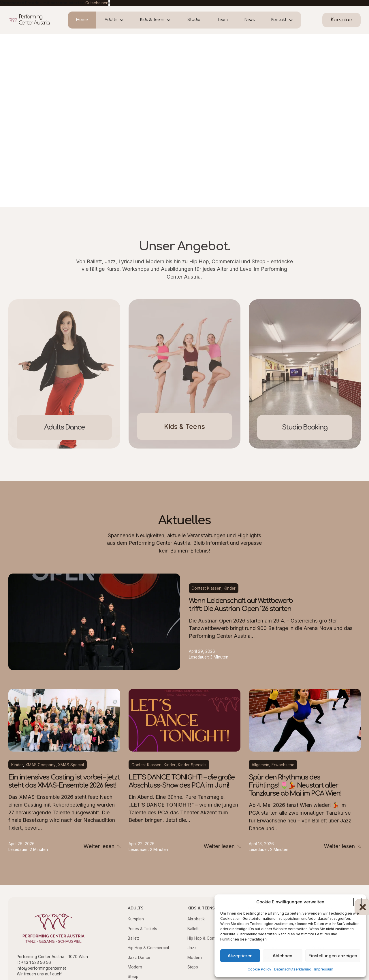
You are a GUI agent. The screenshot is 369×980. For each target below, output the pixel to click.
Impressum (324, 969)
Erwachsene (283, 765)
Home (82, 20)
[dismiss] (109, 3)
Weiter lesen (99, 846)
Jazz (192, 948)
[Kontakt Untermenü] (294, 20)
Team (223, 20)
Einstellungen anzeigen (333, 956)
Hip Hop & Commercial (148, 948)
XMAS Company (41, 765)
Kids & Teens (152, 20)
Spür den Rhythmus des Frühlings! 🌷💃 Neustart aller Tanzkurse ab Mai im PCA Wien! (295, 786)
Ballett (133, 938)
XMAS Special (71, 765)
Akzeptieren (240, 956)
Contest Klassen (206, 588)
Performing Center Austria (34, 20)
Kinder (230, 588)
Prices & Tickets (142, 929)
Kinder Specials (192, 765)
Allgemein (260, 765)
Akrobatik (196, 919)
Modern (135, 967)
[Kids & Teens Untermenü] (172, 20)
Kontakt (279, 20)
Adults (111, 20)
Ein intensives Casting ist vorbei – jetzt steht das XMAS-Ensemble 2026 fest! (64, 781)
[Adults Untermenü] (125, 20)
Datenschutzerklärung (293, 969)
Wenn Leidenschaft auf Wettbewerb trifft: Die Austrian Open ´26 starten (241, 605)
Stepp (133, 977)
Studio (194, 20)
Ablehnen (283, 956)
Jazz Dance (139, 958)
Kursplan (136, 919)
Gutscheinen (97, 3)
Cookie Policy (259, 969)
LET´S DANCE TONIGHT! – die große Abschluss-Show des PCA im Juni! (181, 781)
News (250, 20)
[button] (357, 902)
